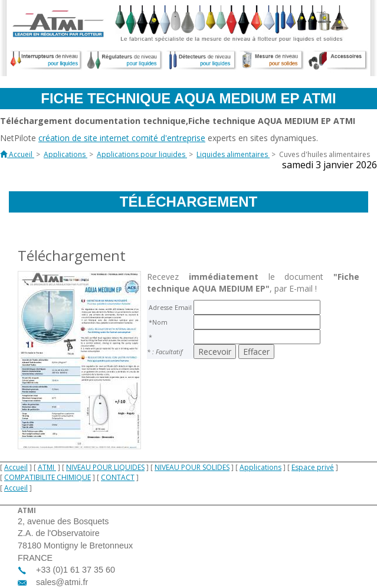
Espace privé (313, 467)
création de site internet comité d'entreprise (122, 138)
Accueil (16, 467)
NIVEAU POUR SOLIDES (192, 467)
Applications (260, 467)
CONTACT (118, 477)
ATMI (47, 467)
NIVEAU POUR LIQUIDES (105, 467)
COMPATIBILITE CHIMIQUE (47, 477)
